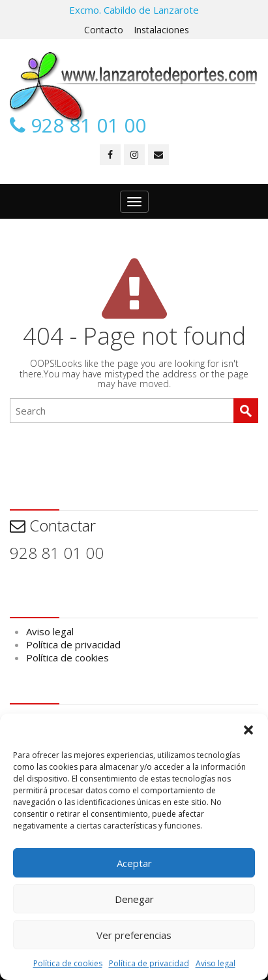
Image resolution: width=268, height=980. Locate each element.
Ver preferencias (134, 935)
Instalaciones (161, 30)
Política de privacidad (149, 963)
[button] (248, 730)
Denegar (134, 899)
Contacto (104, 30)
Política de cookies (68, 963)
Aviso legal (216, 963)
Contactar (53, 525)
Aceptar (134, 863)
